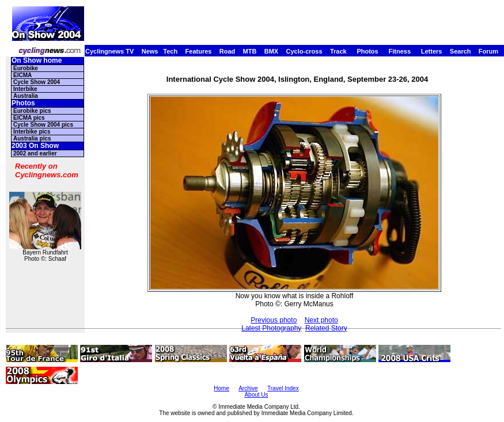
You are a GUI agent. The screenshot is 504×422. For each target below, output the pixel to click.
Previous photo (274, 320)
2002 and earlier (35, 153)
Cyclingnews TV (109, 51)
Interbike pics (32, 132)
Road (228, 51)
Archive (248, 388)
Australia (26, 96)
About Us (256, 395)
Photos (367, 51)
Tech (170, 51)
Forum (488, 51)
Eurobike (26, 68)
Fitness (399, 51)
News (150, 51)
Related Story (326, 328)
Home (221, 388)
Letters (432, 51)
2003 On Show (35, 146)
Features (199, 51)
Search (461, 51)
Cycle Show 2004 (37, 82)
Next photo (321, 320)
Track (338, 51)
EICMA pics (29, 118)
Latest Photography (271, 328)
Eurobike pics (32, 111)
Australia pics (32, 138)
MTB (250, 51)
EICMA (22, 75)
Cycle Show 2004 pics (43, 125)
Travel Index (283, 388)
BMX (271, 51)
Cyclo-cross (304, 51)
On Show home (37, 61)
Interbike (25, 89)
